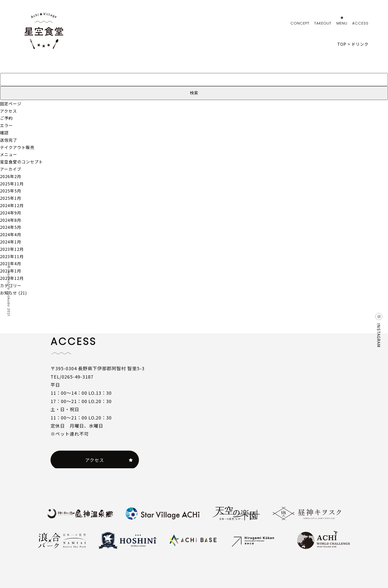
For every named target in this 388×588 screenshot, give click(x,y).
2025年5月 (11, 191)
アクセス (8, 111)
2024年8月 (11, 220)
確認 (4, 133)
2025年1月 (11, 198)
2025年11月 (12, 184)
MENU (342, 23)
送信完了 (9, 140)
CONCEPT (300, 23)
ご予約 (6, 118)
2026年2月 (11, 176)
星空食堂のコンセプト (21, 162)
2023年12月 (12, 249)
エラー (6, 125)
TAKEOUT (323, 23)
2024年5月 (11, 227)
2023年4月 (11, 263)
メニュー (9, 154)
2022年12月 (12, 278)
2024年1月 (11, 242)
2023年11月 (12, 256)
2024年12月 (12, 205)
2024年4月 (11, 234)
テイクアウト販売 (17, 147)
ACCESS (360, 23)
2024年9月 (11, 213)
